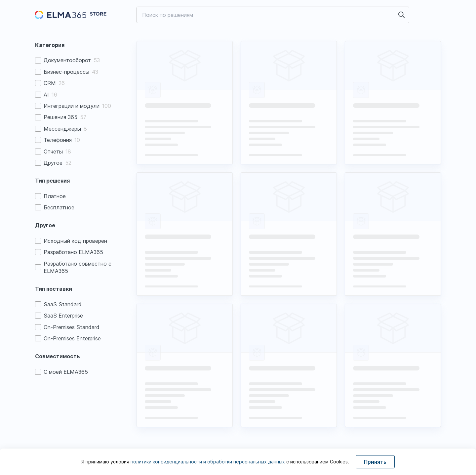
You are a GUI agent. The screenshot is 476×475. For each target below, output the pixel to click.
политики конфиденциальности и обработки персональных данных (208, 462)
